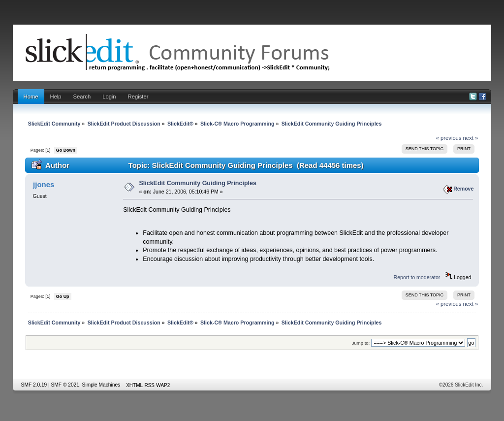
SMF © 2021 (65, 385)
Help (56, 97)
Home (31, 97)
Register (138, 97)
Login (109, 97)
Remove (463, 189)
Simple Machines (101, 385)
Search (82, 97)
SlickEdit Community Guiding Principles (198, 183)
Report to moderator (417, 277)
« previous (449, 138)
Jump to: (361, 343)
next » (471, 138)
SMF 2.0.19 (34, 385)
